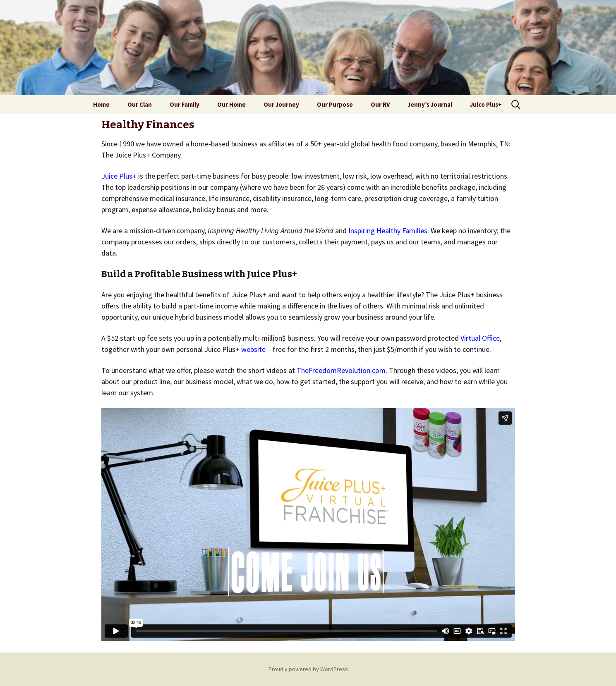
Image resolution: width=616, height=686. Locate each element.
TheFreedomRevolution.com (341, 370)
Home (101, 104)
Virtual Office (480, 338)
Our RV (380, 104)
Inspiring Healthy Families (388, 231)
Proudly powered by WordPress (308, 669)
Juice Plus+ (486, 104)
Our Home (231, 104)
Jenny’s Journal (430, 104)
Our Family (185, 104)
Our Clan (140, 104)
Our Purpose (335, 104)
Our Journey (281, 104)
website (253, 349)
